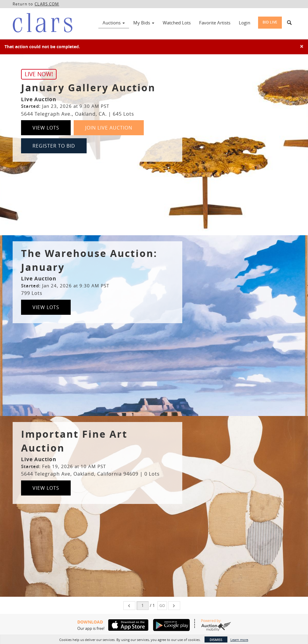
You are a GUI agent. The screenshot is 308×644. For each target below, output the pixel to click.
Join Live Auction (109, 128)
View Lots (46, 128)
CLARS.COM (47, 4)
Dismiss (216, 640)
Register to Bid (54, 146)
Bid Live (270, 22)
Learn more (239, 640)
